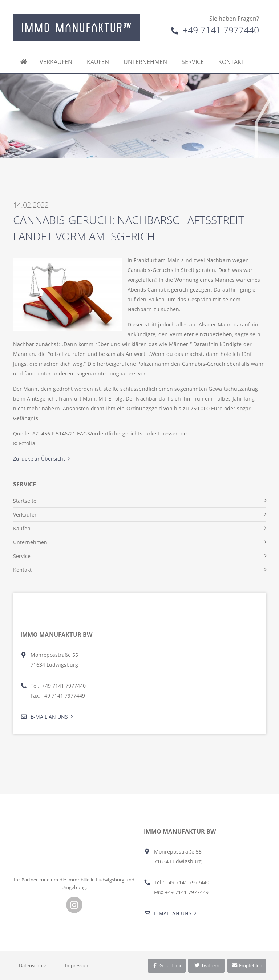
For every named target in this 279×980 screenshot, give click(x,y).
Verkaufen (56, 62)
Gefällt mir (167, 965)
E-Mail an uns (44, 717)
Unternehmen (145, 62)
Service (193, 62)
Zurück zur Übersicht (39, 459)
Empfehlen (247, 965)
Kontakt (231, 62)
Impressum (77, 965)
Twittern (207, 965)
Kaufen (98, 62)
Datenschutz (33, 965)
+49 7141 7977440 (215, 30)
